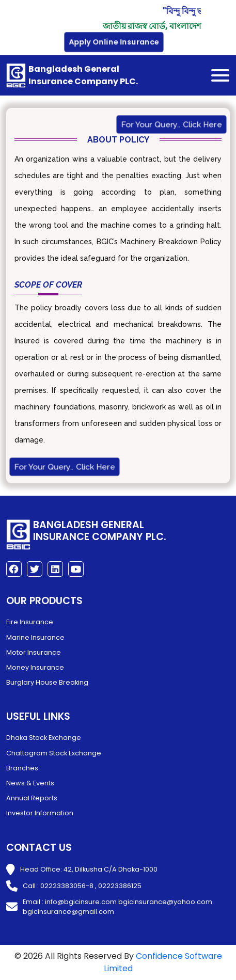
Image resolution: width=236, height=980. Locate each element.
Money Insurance (35, 667)
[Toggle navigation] (220, 75)
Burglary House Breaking (47, 682)
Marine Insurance (35, 637)
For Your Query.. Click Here (172, 124)
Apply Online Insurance (114, 42)
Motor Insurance (34, 652)
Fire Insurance (30, 622)
